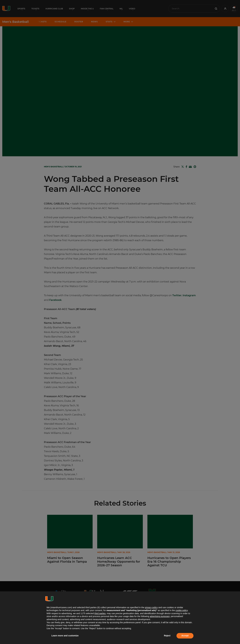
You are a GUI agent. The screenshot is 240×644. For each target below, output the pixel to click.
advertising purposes (160, 616)
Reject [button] (167, 636)
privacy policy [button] (151, 607)
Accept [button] (185, 636)
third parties (100, 613)
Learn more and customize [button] (65, 636)
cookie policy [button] (182, 610)
